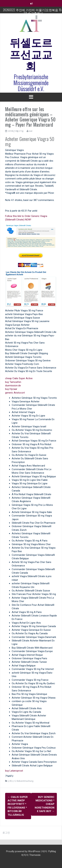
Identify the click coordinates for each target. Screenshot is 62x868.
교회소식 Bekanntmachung (21, 781)
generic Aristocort (15, 393)
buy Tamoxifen (13, 382)
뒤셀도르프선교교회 (31, 54)
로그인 (6, 833)
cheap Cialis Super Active (19, 378)
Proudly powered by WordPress (23, 851)
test (31, 131)
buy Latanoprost (14, 771)
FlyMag (52, 851)
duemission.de (13, 386)
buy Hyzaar (11, 389)
